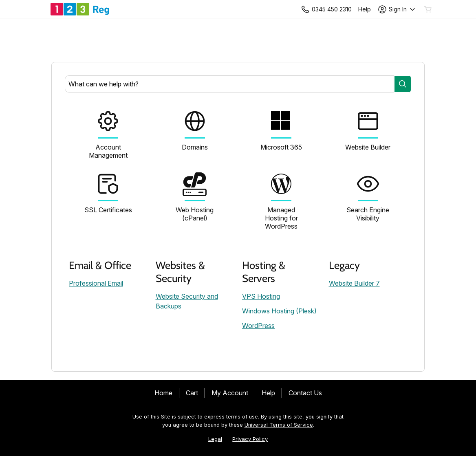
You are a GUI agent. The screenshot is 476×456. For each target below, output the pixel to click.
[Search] (403, 84)
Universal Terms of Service (279, 425)
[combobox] (229, 84)
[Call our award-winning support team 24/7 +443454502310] (365, 9)
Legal (215, 439)
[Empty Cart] (428, 9)
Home (163, 393)
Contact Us (305, 393)
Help (268, 393)
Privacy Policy (250, 439)
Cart (192, 393)
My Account (230, 393)
